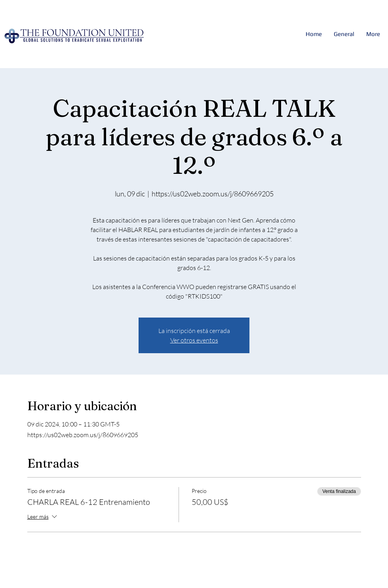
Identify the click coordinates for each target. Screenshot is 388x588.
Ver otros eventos (194, 340)
